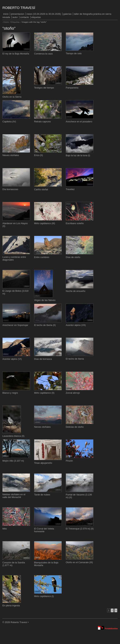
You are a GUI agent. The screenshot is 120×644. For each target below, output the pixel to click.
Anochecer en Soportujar (15, 325)
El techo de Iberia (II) (45, 325)
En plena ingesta (11, 605)
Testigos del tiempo (44, 88)
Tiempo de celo (74, 53)
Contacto (25, 17)
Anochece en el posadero (79, 122)
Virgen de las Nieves (45, 300)
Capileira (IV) (9, 122)
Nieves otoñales (11, 155)
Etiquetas (36, 17)
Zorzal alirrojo (73, 393)
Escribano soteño (75, 223)
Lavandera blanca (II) (13, 436)
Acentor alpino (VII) (76, 325)
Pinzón (69, 461)
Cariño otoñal (41, 189)
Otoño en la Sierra (12, 97)
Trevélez (70, 189)
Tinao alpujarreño (43, 463)
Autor (15, 17)
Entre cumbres (42, 257)
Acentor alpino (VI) (12, 359)
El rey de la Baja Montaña (16, 54)
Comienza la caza (43, 54)
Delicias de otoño (75, 427)
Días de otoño (73, 257)
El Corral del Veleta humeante (44, 530)
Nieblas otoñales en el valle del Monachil (14, 496)
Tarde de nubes (42, 495)
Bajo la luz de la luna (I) (78, 155)
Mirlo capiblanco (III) (45, 223)
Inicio (6, 14)
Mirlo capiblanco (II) (44, 393)
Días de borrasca (43, 359)
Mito (5, 529)
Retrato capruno (42, 122)
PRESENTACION (18, 14)
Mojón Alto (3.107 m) (13, 461)
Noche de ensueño (75, 291)
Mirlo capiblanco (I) (44, 596)
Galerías (67, 14)
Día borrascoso (10, 189)
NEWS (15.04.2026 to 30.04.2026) (44, 14)
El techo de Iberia (75, 359)
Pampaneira (72, 88)
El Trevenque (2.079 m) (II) (80, 529)
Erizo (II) (38, 155)
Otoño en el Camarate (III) (79, 562)
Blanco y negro (10, 393)
